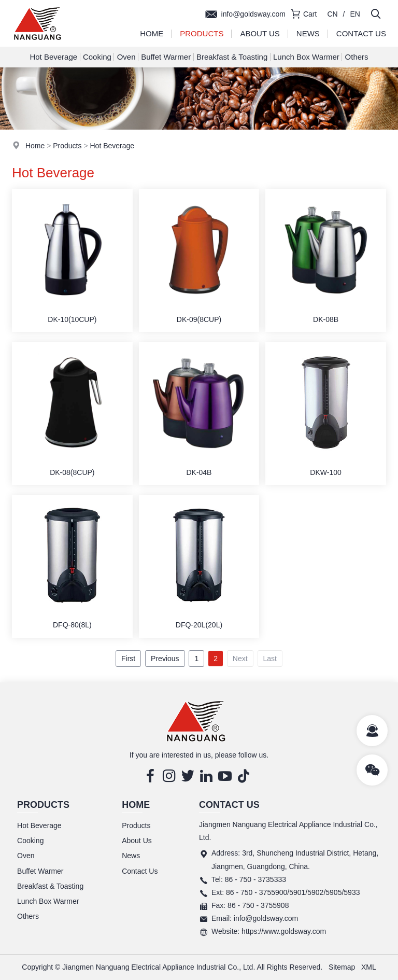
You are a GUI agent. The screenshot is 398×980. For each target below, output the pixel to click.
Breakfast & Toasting (232, 57)
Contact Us (361, 33)
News (308, 33)
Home (152, 33)
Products (202, 33)
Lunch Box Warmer (306, 57)
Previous (165, 659)
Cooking (97, 57)
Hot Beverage (53, 57)
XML (369, 967)
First (128, 659)
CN (332, 14)
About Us (260, 33)
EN (355, 14)
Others (357, 57)
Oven (126, 57)
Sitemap (342, 967)
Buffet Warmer (166, 57)
